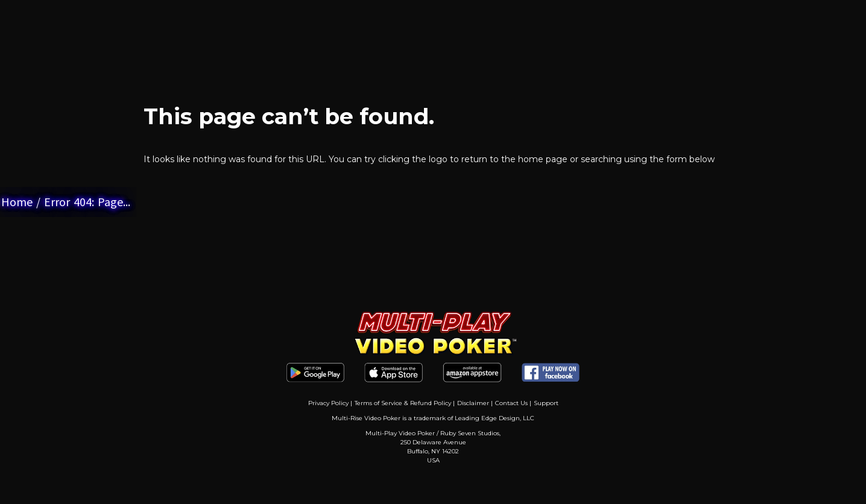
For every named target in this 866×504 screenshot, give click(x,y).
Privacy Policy (328, 403)
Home (17, 202)
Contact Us (511, 403)
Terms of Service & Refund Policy (403, 403)
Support (546, 403)
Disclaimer (473, 403)
